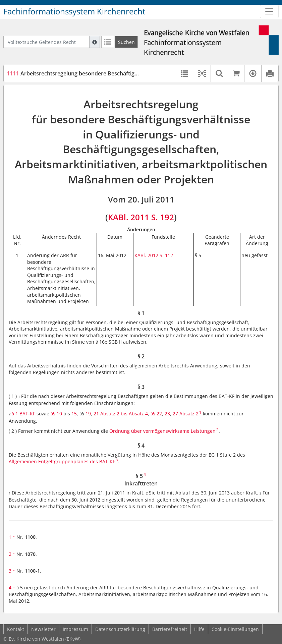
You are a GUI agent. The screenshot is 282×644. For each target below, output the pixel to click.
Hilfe (199, 629)
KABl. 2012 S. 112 (154, 255)
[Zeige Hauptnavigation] (269, 11)
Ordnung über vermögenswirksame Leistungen (162, 431)
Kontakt (16, 629)
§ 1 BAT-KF (23, 414)
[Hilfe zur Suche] (95, 42)
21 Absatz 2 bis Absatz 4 (121, 414)
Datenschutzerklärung (120, 629)
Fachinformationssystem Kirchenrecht (74, 11)
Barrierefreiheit (170, 629)
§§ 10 (56, 414)
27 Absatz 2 (186, 414)
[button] (202, 73)
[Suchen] (126, 42)
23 (167, 414)
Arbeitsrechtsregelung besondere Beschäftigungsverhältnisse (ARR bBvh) (107, 73)
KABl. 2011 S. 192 (141, 217)
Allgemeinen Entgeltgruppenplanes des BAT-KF (62, 461)
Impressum (75, 629)
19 (88, 414)
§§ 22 (156, 414)
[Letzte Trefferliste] (108, 42)
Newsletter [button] (43, 629)
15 (74, 414)
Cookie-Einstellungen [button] (235, 629)
